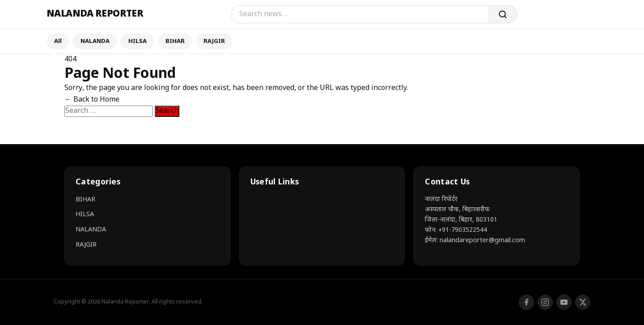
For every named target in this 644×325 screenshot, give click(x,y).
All (58, 41)
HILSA (138, 41)
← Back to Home (92, 100)
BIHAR (175, 41)
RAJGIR (214, 41)
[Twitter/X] (583, 302)
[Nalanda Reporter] (95, 15)
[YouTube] (564, 302)
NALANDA (95, 41)
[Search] (360, 14)
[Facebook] (526, 302)
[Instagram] (545, 302)
